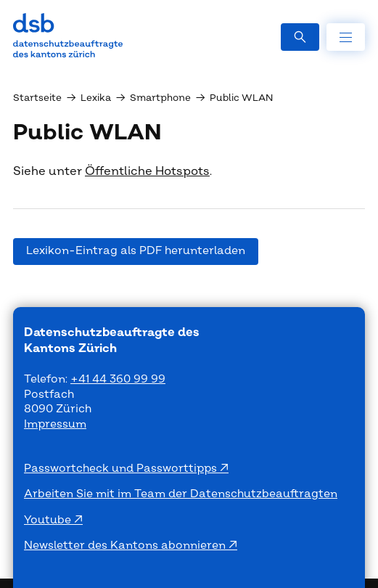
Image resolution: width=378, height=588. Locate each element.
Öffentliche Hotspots (147, 171)
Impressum (55, 424)
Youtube (49, 520)
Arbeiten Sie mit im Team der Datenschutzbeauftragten (181, 494)
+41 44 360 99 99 (118, 379)
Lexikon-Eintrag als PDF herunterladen (136, 251)
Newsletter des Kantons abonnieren (126, 546)
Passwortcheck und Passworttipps (122, 469)
